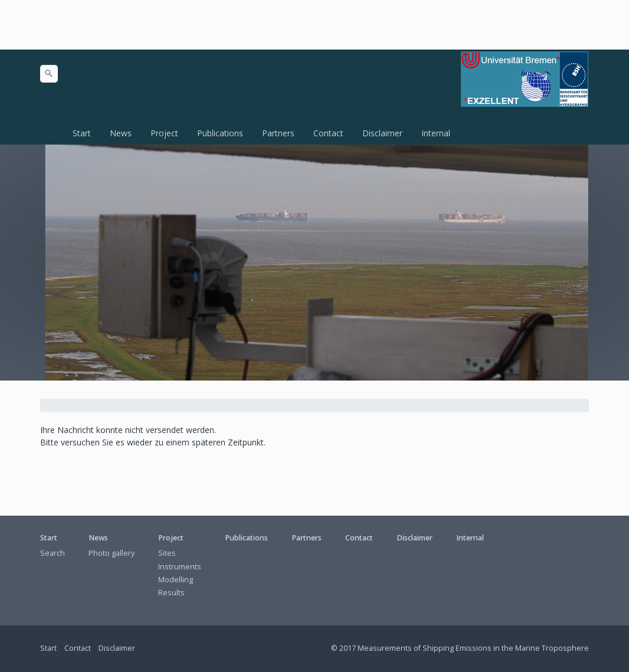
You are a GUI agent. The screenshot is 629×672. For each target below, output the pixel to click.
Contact (328, 133)
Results (171, 593)
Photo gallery (112, 553)
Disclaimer (382, 133)
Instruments (180, 567)
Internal (436, 133)
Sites (167, 553)
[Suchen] (49, 74)
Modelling (176, 580)
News (121, 133)
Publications (220, 133)
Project (164, 133)
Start (82, 133)
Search (53, 553)
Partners (278, 133)
